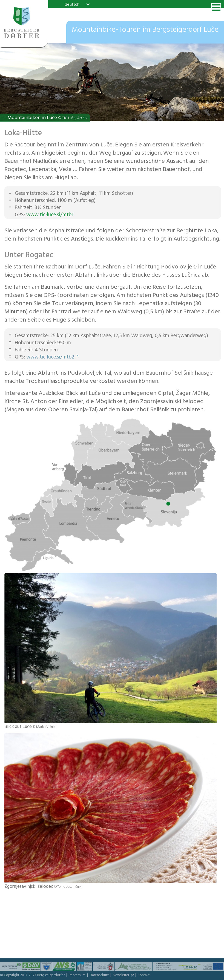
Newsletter (121, 976)
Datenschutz (100, 976)
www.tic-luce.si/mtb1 (50, 215)
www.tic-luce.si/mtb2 (50, 358)
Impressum (77, 976)
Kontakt (144, 976)
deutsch (72, 4)
